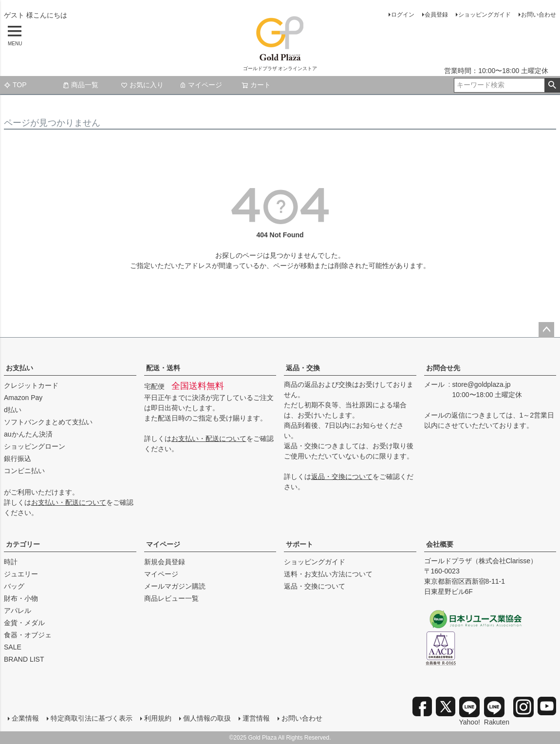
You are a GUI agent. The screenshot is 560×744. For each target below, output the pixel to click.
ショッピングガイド (485, 15)
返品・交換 (303, 368)
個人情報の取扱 (207, 718)
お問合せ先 (443, 368)
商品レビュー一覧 (171, 598)
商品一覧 (80, 85)
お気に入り (142, 85)
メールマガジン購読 (175, 586)
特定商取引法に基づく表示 (92, 718)
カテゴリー (23, 544)
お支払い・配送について (69, 502)
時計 (11, 562)
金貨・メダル (24, 623)
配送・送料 (163, 368)
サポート (299, 544)
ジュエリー (21, 574)
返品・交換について (342, 477)
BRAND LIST (24, 659)
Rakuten (497, 711)
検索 (552, 85)
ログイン (403, 15)
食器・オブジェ (28, 635)
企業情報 (25, 718)
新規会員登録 (165, 562)
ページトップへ (546, 330)
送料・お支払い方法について (328, 574)
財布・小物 (21, 598)
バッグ (14, 586)
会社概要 (440, 544)
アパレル (18, 610)
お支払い (19, 368)
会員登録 (436, 15)
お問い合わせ (539, 15)
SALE (13, 647)
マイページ (201, 85)
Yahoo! (470, 711)
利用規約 (158, 718)
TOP (15, 85)
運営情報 (256, 718)
